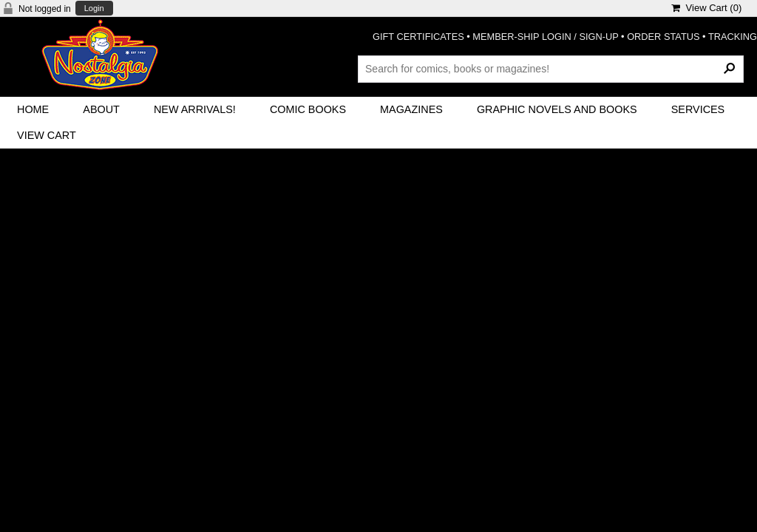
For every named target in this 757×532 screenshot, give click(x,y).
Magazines (411, 109)
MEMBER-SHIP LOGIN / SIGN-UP (545, 37)
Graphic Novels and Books (557, 109)
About (101, 109)
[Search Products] (551, 69)
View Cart (47, 135)
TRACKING (733, 37)
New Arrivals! (195, 109)
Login (94, 8)
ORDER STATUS (663, 37)
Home (33, 109)
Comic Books (308, 109)
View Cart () (706, 8)
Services (698, 109)
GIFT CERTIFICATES (418, 37)
